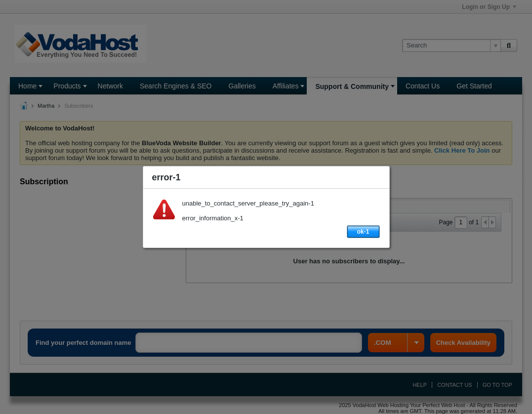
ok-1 (363, 232)
